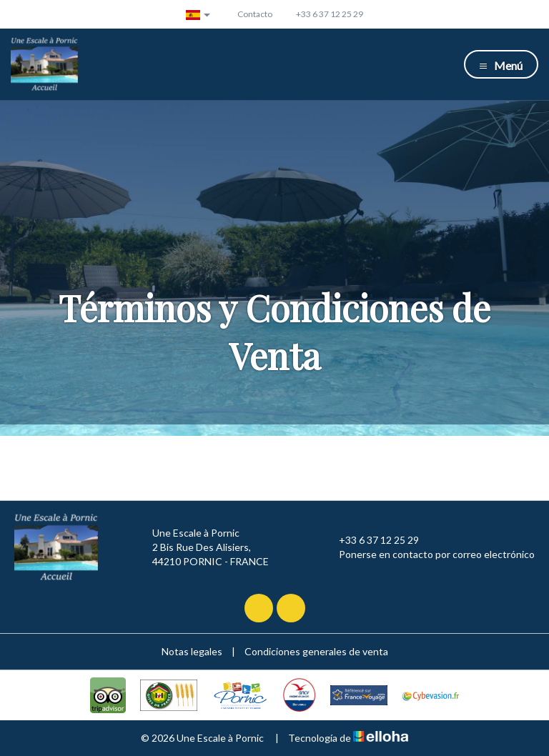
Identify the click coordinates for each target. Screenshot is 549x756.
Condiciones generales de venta (316, 651)
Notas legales (192, 651)
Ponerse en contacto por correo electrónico (429, 554)
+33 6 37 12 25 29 (371, 540)
